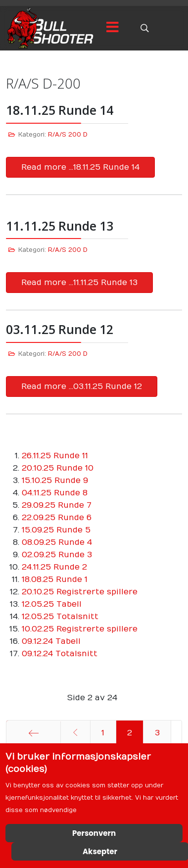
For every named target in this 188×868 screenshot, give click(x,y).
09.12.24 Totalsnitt (60, 654)
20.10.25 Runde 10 (58, 468)
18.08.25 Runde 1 (55, 579)
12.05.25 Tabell (52, 604)
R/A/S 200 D (68, 135)
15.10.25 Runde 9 (55, 481)
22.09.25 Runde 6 (57, 518)
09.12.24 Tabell (51, 641)
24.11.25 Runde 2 (54, 567)
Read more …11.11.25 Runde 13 (79, 283)
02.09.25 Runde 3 (57, 555)
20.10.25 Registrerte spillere (80, 592)
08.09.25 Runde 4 (57, 542)
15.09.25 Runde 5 (56, 530)
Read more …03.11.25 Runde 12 (82, 386)
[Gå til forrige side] (75, 733)
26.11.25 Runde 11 (55, 456)
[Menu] (113, 28)
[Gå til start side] (33, 733)
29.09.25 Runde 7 (57, 505)
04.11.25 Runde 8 (55, 493)
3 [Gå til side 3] (157, 733)
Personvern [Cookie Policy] (94, 833)
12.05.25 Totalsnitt (60, 617)
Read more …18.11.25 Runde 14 (80, 167)
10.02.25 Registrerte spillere (80, 629)
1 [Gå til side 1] (103, 733)
